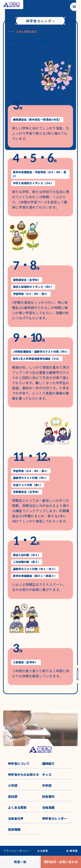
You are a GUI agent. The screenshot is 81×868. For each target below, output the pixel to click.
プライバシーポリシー (17, 851)
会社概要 (43, 851)
